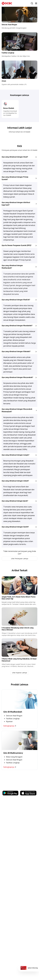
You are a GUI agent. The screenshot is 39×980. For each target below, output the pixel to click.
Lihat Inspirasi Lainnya (19, 673)
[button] (19, 157)
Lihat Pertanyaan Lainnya (20, 559)
